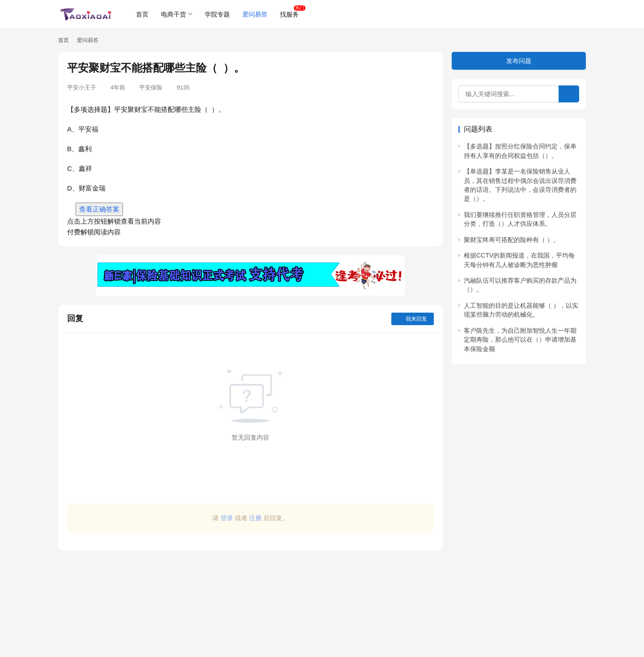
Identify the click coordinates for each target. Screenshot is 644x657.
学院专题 (217, 14)
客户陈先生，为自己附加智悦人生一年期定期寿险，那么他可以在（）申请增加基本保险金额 (520, 340)
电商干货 (174, 14)
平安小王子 (82, 87)
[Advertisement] (250, 599)
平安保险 (151, 87)
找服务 (289, 14)
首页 (142, 14)
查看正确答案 (99, 209)
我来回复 (413, 319)
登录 (227, 518)
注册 (255, 518)
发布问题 (519, 61)
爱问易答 (255, 14)
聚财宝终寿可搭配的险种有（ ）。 (512, 240)
